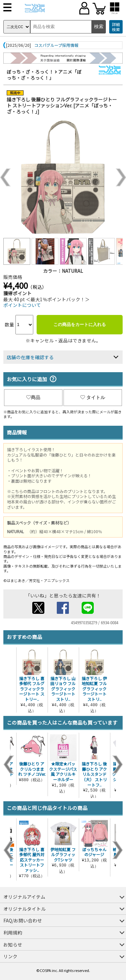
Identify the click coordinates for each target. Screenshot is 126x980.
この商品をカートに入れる (80, 324)
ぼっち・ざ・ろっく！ (30, 72)
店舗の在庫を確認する (30, 357)
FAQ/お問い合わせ (23, 920)
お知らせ (13, 945)
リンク (10, 956)
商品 (33, 397)
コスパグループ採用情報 (56, 45)
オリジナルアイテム (24, 897)
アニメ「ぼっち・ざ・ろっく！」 (44, 75)
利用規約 (13, 932)
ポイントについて (22, 305)
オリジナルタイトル (25, 909)
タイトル (93, 397)
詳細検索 (116, 27)
